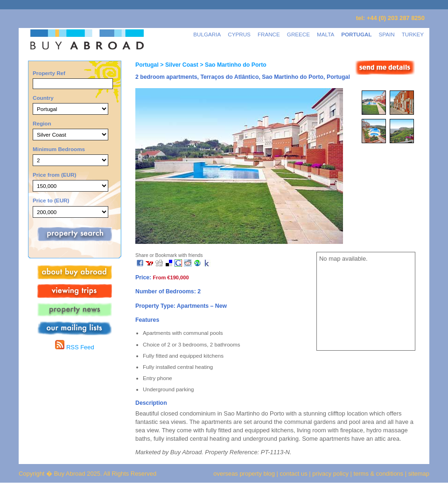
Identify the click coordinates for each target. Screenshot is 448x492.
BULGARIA (207, 34)
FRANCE (269, 34)
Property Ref (49, 73)
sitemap (418, 474)
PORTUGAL (356, 34)
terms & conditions (379, 474)
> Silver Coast (178, 65)
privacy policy (330, 474)
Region (42, 123)
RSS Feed (74, 347)
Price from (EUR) (54, 175)
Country (43, 98)
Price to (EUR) (51, 200)
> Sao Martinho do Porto (232, 65)
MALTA (325, 34)
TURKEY (413, 34)
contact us (294, 474)
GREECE (298, 34)
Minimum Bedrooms (59, 149)
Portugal (147, 65)
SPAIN (387, 34)
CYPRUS (239, 34)
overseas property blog (244, 474)
